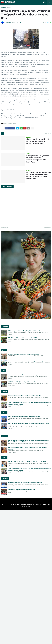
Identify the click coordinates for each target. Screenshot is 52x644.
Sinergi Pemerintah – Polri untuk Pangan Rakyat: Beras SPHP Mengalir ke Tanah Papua (38, 141)
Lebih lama (47, 227)
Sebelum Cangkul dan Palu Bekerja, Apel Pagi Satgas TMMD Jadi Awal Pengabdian (27, 331)
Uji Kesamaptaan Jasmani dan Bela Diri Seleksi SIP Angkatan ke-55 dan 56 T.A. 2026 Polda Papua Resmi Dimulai (39, 175)
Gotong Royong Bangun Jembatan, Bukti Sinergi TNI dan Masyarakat (24, 354)
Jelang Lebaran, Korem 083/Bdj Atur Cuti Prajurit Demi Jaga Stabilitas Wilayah (26, 361)
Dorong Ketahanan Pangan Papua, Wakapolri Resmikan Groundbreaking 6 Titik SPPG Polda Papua (38, 159)
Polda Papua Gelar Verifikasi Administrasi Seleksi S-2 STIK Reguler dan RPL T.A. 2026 (27, 462)
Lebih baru (5, 227)
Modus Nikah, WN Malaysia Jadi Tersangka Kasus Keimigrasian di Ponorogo (25, 483)
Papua (15, 124)
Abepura (9, 8)
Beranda (3, 8)
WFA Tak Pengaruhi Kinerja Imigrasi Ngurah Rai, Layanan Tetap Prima (24, 382)
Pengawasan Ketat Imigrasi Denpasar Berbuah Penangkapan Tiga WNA (24, 396)
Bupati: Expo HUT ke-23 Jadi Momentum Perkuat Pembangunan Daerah (24, 417)
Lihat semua (48, 133)
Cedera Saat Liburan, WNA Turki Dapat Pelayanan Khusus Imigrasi (23, 375)
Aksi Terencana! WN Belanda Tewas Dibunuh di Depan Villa (21, 490)
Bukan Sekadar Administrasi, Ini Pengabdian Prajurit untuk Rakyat (23, 338)
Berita (11, 124)
